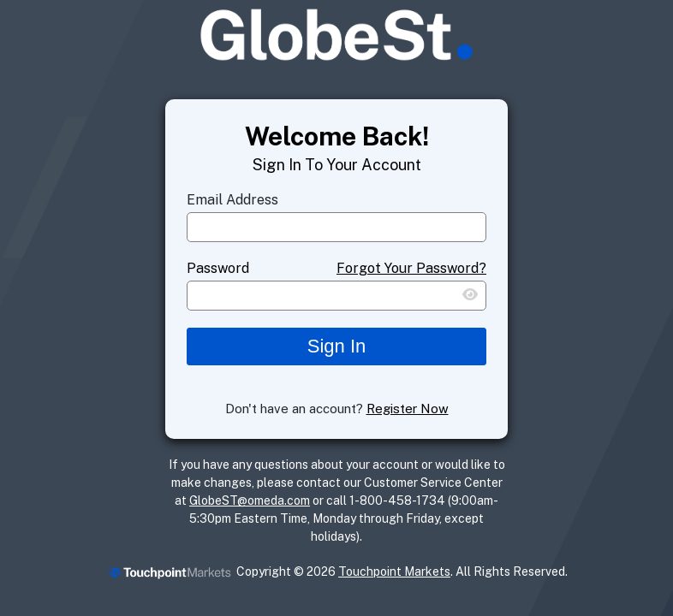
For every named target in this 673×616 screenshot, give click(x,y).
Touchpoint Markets (394, 572)
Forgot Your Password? (411, 268)
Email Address (232, 200)
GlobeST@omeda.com (250, 500)
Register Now (408, 409)
